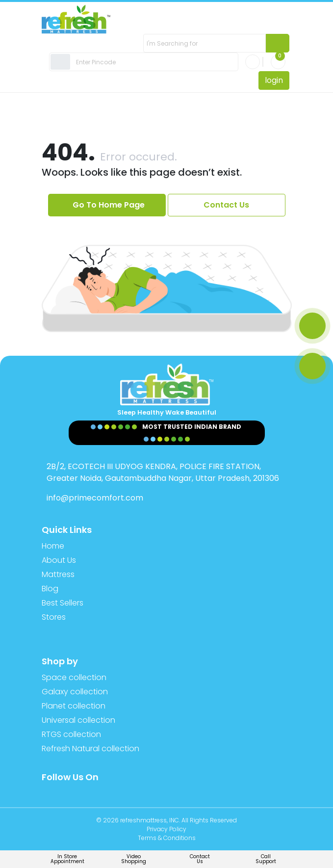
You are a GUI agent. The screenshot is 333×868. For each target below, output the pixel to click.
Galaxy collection (75, 692)
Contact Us (226, 205)
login (274, 80)
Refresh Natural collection (90, 749)
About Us (59, 560)
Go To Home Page (109, 205)
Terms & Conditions (167, 838)
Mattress (58, 574)
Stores (54, 617)
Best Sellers (63, 603)
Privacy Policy (166, 829)
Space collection (74, 677)
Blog (50, 589)
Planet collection (74, 706)
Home (53, 546)
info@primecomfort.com (95, 498)
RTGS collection (71, 734)
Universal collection (78, 720)
